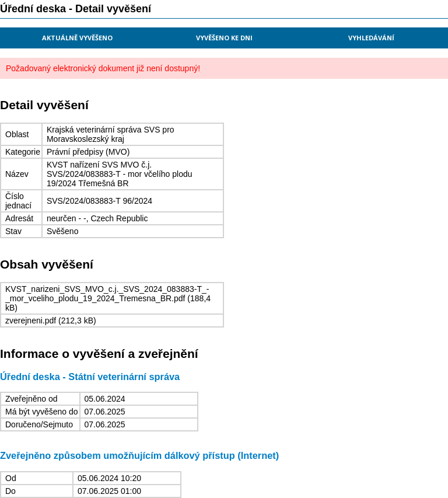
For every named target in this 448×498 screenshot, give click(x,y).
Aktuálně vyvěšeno (77, 38)
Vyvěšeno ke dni (224, 38)
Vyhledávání (371, 38)
